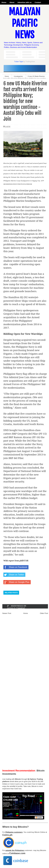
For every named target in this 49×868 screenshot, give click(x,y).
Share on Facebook (15, 567)
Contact (38, 2)
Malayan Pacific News (25, 23)
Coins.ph (7, 835)
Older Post (44, 613)
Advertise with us (25, 2)
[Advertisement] (24, 693)
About (12, 2)
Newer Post (7, 613)
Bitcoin (18, 779)
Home (4, 2)
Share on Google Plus (16, 582)
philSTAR (24, 561)
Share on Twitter (14, 575)
